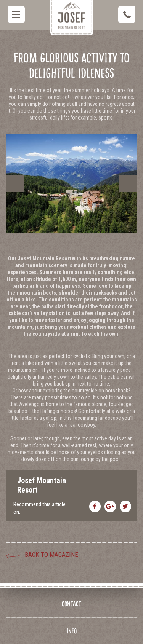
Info (72, 631)
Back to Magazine (51, 555)
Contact (71, 604)
